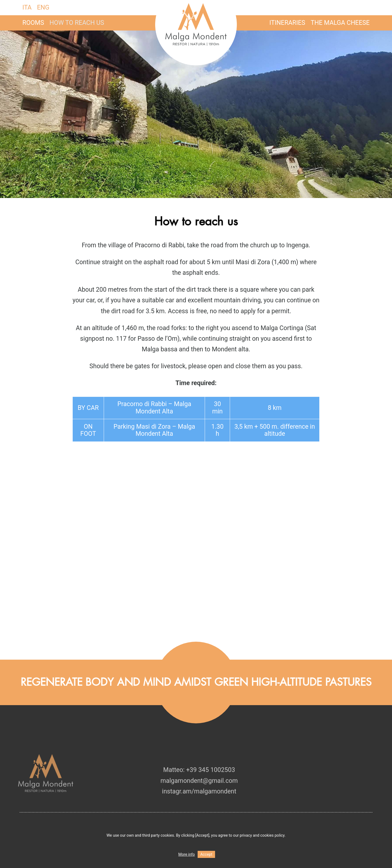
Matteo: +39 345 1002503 (199, 781)
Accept (206, 854)
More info (187, 854)
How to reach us (77, 23)
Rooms (33, 23)
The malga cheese (340, 23)
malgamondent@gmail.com (199, 792)
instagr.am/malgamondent (199, 802)
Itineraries (287, 23)
